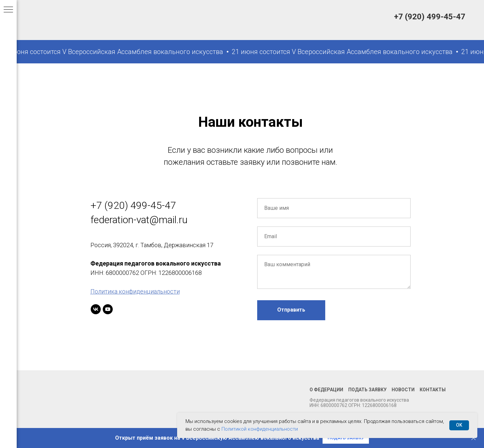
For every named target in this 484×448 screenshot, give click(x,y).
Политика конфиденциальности (135, 291)
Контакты (433, 390)
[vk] (96, 309)
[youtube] (108, 309)
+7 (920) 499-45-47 (430, 17)
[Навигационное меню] (8, 10)
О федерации (326, 390)
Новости (403, 390)
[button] (346, 438)
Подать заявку (367, 390)
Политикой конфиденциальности (260, 429)
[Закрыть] (473, 438)
